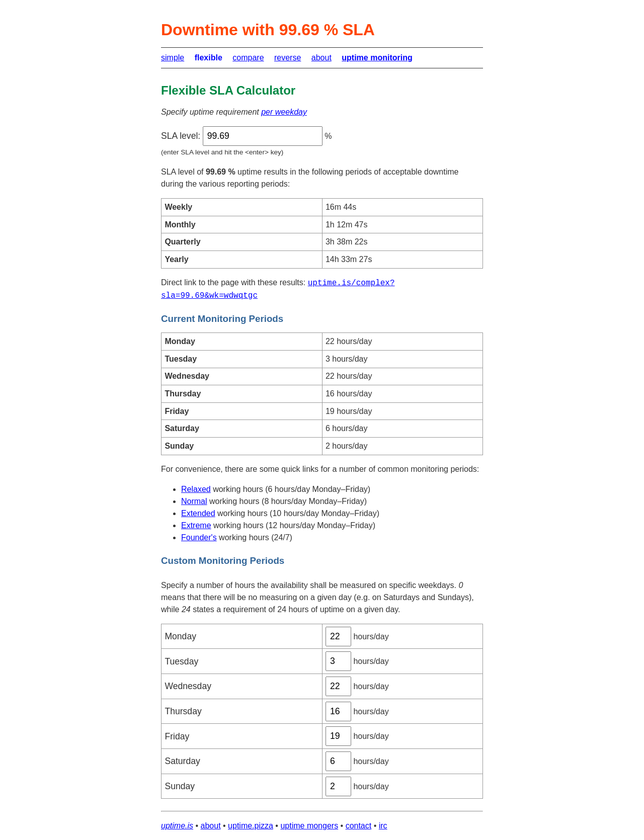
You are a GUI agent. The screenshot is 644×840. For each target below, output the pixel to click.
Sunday (180, 786)
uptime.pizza (251, 826)
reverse (288, 58)
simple (173, 58)
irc (383, 826)
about (321, 58)
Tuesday (181, 661)
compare (248, 58)
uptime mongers (309, 826)
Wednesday (188, 686)
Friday (177, 736)
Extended (198, 513)
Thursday (183, 711)
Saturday (182, 761)
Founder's (199, 537)
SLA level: (181, 136)
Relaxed (196, 489)
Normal (194, 501)
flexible (209, 58)
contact (359, 826)
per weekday (284, 112)
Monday (180, 636)
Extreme (196, 525)
